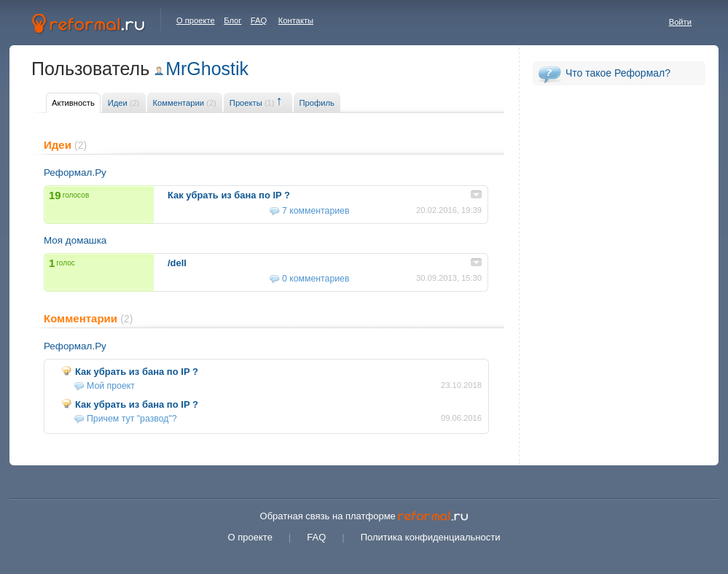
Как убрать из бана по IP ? (137, 372)
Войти (680, 22)
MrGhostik (207, 69)
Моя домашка (75, 240)
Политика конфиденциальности (431, 537)
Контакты (296, 20)
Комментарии (185, 103)
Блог (232, 20)
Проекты (252, 103)
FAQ (259, 20)
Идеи (124, 103)
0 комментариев (316, 279)
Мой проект (111, 386)
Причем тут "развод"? (132, 419)
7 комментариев (316, 211)
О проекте (196, 20)
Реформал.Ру (75, 172)
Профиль (317, 103)
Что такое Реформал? (618, 73)
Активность (73, 103)
